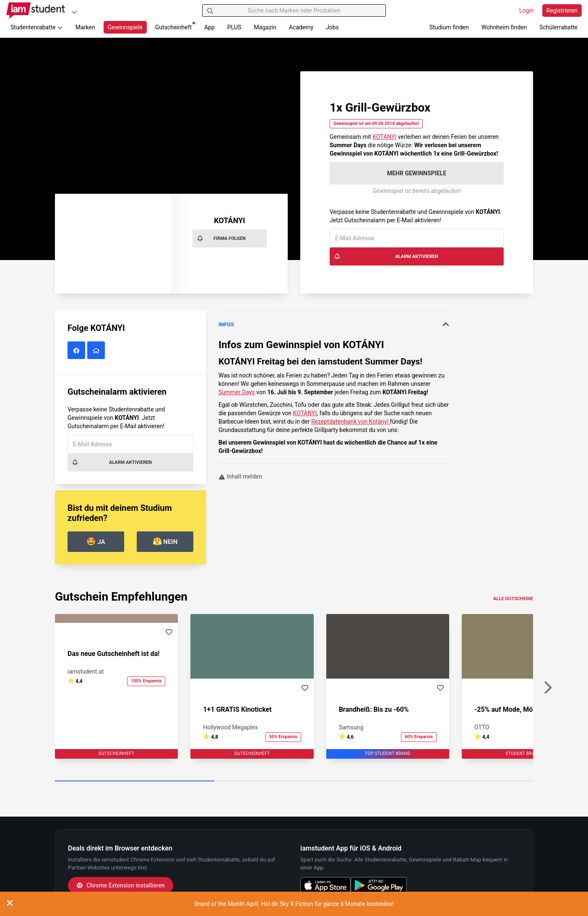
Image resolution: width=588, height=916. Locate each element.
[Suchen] (210, 10)
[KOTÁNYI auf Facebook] (77, 351)
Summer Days (237, 392)
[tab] (335, 325)
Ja (96, 541)
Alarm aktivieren (386, 256)
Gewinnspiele (125, 27)
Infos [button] (335, 324)
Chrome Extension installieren (121, 885)
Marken (85, 27)
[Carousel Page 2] (294, 781)
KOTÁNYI (384, 137)
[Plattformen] (74, 12)
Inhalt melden (240, 476)
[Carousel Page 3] (453, 781)
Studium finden (449, 27)
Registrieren (562, 10)
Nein (165, 541)
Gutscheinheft (175, 26)
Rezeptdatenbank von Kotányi (351, 422)
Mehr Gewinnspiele (417, 173)
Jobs (332, 27)
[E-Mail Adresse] (417, 238)
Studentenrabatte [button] (37, 27)
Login (527, 10)
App (209, 27)
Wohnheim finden (504, 27)
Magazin (265, 27)
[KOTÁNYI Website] (97, 351)
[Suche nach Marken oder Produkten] (294, 10)
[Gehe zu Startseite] (36, 10)
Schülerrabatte (558, 27)
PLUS (234, 27)
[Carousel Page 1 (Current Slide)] (135, 781)
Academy (301, 27)
